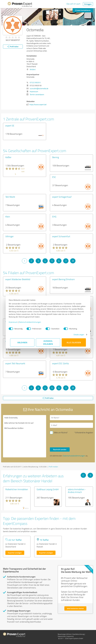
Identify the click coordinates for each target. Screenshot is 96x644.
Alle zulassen (74, 342)
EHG (54, 217)
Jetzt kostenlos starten (75, 608)
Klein (8, 217)
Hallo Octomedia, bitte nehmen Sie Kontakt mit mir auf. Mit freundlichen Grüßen (25, 436)
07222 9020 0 (35, 82)
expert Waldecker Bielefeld (18, 279)
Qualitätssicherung (78, 634)
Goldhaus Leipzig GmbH (48, 489)
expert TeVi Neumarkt (15, 363)
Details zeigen (77, 335)
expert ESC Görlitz (61, 363)
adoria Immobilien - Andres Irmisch (77, 491)
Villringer (9, 236)
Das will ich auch (73, 4)
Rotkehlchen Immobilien (17, 489)
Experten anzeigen (15, 553)
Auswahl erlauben (48, 342)
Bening (56, 157)
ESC (54, 177)
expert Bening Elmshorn (63, 279)
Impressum (15, 322)
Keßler (8, 157)
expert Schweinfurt (61, 236)
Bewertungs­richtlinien (65, 634)
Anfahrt (33, 69)
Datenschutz (62, 636)
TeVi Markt (10, 197)
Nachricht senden (60, 449)
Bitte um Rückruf (61, 433)
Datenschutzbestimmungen (31, 322)
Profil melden (53, 467)
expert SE (10, 126)
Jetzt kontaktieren (83, 10)
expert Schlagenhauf (62, 197)
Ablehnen (22, 342)
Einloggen (88, 4)
